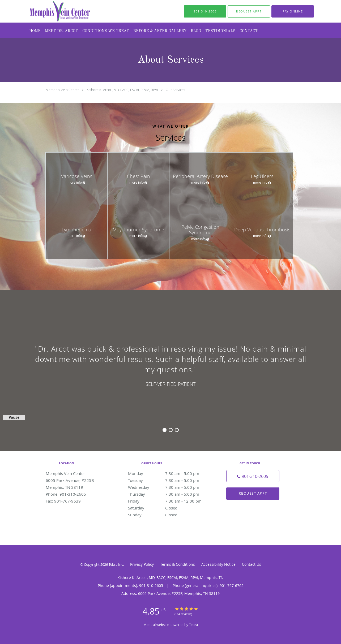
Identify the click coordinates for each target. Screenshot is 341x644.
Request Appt (253, 493)
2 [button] (171, 430)
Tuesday (169, 480)
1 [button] (165, 430)
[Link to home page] (49, 11)
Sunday (169, 515)
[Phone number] (253, 476)
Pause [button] (14, 417)
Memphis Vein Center (62, 90)
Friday (169, 501)
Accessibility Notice (218, 564)
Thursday (169, 494)
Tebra (193, 625)
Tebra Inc (116, 564)
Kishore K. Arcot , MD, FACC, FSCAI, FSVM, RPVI (122, 90)
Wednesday (169, 487)
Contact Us (252, 564)
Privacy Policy (142, 564)
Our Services (175, 90)
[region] (170, 365)
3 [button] (177, 430)
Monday (169, 473)
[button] (249, 11)
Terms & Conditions (178, 564)
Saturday (169, 508)
